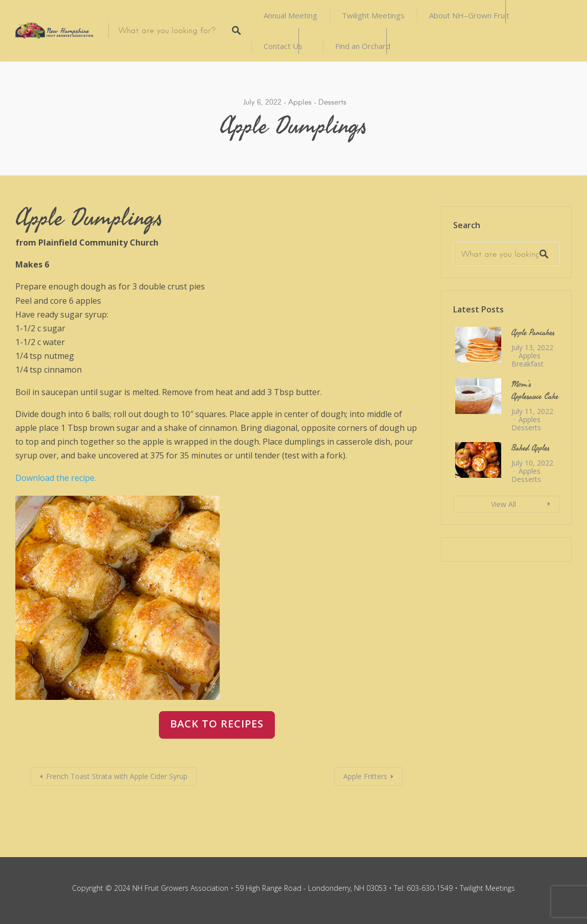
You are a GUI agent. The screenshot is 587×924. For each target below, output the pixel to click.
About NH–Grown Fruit (469, 15)
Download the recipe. (56, 478)
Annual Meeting (290, 15)
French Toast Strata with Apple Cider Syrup (117, 776)
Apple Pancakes (533, 333)
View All (503, 504)
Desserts (332, 102)
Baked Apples (531, 448)
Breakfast (527, 364)
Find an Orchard (363, 46)
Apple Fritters (365, 776)
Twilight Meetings (373, 15)
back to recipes (217, 724)
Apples (300, 102)
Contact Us (283, 46)
